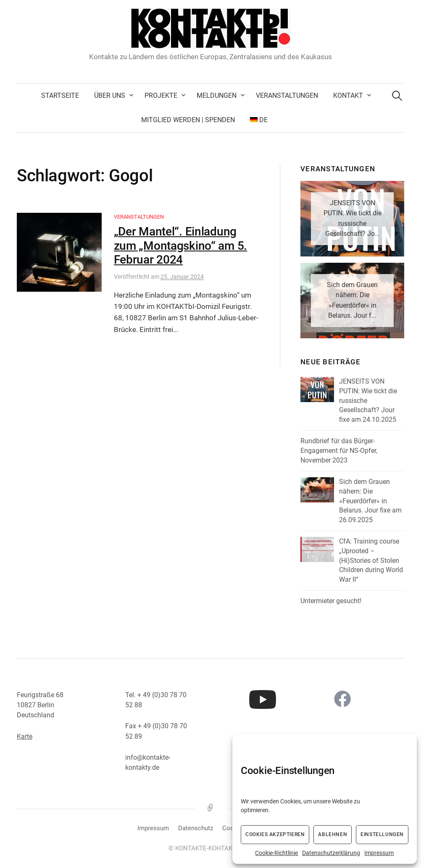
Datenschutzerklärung (331, 853)
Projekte (161, 95)
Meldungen (217, 95)
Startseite (60, 95)
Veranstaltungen (287, 95)
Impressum (379, 853)
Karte (25, 736)
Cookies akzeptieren (275, 834)
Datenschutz (196, 828)
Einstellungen (382, 834)
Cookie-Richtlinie (276, 853)
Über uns (110, 95)
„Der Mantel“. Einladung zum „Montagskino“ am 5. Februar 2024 (181, 246)
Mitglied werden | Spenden (188, 120)
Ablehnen (333, 834)
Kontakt (348, 95)
